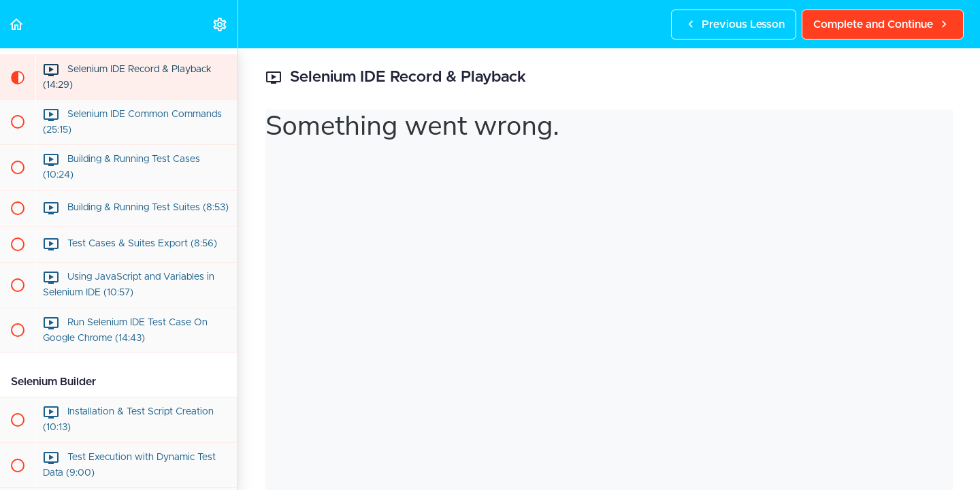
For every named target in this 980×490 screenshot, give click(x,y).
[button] (17, 24)
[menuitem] (220, 24)
